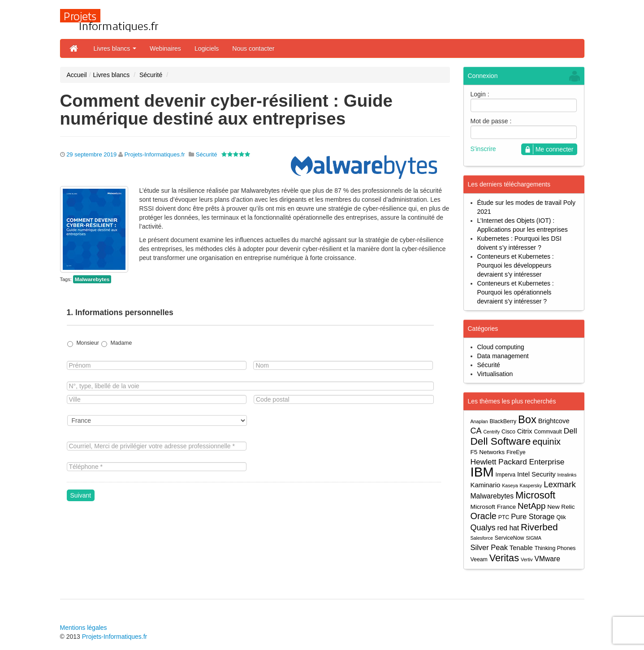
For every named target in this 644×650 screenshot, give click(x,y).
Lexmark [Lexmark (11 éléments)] (560, 484)
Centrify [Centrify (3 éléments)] (491, 432)
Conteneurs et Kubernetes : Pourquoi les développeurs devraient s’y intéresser (516, 265)
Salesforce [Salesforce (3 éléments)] (482, 538)
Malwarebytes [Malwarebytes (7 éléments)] (492, 496)
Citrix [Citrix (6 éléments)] (525, 431)
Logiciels (207, 48)
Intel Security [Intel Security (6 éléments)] (536, 474)
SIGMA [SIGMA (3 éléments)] (533, 538)
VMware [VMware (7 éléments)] (547, 559)
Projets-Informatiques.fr (154, 154)
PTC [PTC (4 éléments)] (504, 517)
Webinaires (165, 48)
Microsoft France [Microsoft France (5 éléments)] (493, 507)
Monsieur (87, 343)
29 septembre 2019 (91, 154)
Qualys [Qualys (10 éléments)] (483, 528)
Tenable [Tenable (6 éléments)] (521, 548)
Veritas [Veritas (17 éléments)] (504, 558)
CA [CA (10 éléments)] (476, 431)
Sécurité (151, 75)
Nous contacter (253, 48)
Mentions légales (84, 628)
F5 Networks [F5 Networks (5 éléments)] (488, 452)
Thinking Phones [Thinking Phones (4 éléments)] (555, 548)
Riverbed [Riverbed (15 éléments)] (539, 527)
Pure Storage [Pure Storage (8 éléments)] (533, 516)
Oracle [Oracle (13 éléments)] (484, 516)
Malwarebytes (92, 279)
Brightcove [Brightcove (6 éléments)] (554, 421)
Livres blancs (115, 48)
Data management (503, 356)
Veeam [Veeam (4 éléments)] (479, 559)
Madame (121, 343)
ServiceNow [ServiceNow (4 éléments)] (510, 538)
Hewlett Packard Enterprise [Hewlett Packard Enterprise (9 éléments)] (518, 462)
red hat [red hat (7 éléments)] (508, 528)
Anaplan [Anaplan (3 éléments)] (479, 421)
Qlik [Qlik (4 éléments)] (561, 517)
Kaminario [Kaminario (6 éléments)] (486, 485)
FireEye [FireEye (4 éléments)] (516, 452)
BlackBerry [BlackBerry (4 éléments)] (503, 421)
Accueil (77, 75)
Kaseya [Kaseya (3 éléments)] (510, 485)
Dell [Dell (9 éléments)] (571, 431)
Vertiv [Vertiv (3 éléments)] (527, 559)
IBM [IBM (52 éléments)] (482, 472)
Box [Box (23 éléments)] (527, 420)
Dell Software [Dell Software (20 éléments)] (501, 441)
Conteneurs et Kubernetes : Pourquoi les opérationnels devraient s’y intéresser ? (516, 292)
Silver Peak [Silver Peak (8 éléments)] (489, 547)
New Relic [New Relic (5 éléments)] (561, 507)
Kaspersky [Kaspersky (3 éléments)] (531, 485)
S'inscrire (483, 149)
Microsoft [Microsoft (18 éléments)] (535, 495)
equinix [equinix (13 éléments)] (547, 442)
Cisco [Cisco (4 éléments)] (508, 432)
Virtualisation (495, 374)
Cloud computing (501, 347)
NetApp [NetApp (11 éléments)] (532, 506)
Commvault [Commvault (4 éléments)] (548, 432)
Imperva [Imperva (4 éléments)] (506, 475)
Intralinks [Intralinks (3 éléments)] (567, 475)
